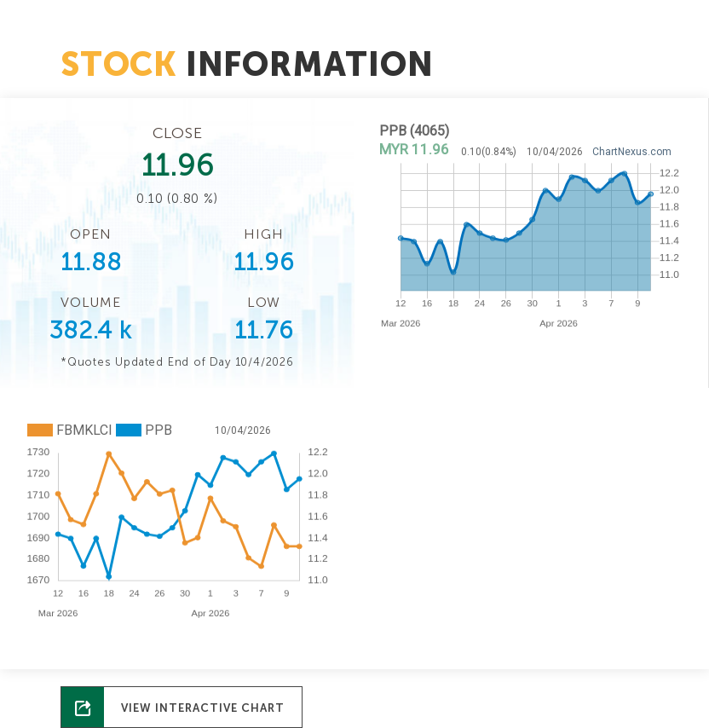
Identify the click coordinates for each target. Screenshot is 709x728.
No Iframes (531, 239)
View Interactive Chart (203, 708)
